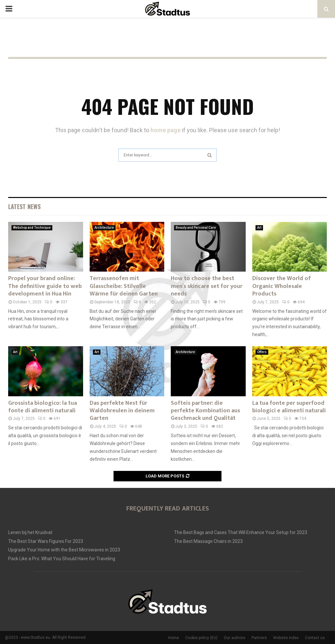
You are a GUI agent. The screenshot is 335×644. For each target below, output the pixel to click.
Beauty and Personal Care (196, 228)
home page (166, 130)
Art (259, 228)
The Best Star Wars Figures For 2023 (46, 541)
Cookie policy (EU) (201, 638)
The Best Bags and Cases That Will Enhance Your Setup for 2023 (241, 532)
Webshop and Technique (32, 228)
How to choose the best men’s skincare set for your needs (207, 286)
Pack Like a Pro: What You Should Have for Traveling (62, 559)
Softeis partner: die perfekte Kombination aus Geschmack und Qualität (205, 411)
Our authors (235, 638)
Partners (259, 638)
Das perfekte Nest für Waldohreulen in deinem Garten (122, 411)
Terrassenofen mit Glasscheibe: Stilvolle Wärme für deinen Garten (124, 286)
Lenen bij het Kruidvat (30, 532)
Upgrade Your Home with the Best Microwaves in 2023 (64, 550)
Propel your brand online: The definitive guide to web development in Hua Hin (45, 286)
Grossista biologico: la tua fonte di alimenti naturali (43, 407)
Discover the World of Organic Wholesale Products (282, 286)
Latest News (24, 206)
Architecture (104, 228)
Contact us (315, 638)
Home (174, 638)
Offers (262, 352)
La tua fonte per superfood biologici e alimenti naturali (289, 407)
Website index (286, 638)
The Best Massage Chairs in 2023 (208, 541)
